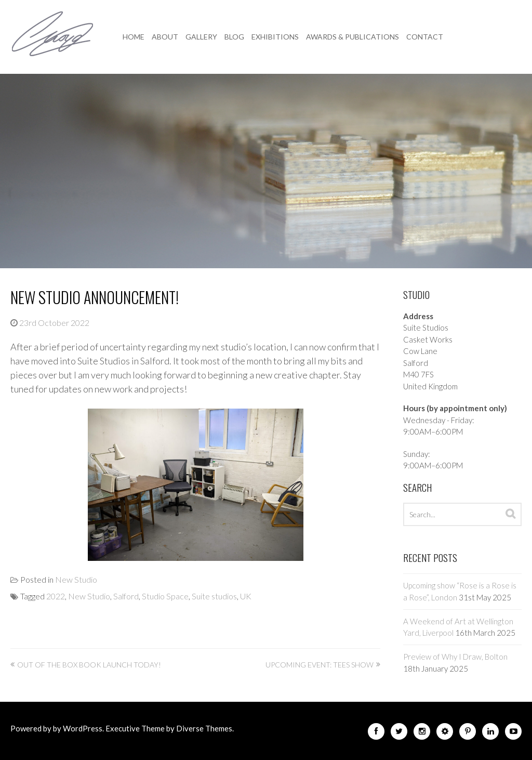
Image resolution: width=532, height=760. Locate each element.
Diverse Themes (204, 728)
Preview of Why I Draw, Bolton (455, 657)
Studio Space (165, 596)
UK (246, 596)
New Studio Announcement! (95, 297)
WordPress (83, 728)
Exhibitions (275, 37)
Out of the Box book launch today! (89, 665)
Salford (126, 596)
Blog (234, 37)
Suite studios (214, 596)
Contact (425, 37)
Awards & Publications (353, 37)
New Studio (76, 579)
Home (134, 37)
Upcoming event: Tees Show (320, 665)
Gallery (201, 37)
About (165, 37)
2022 (56, 596)
